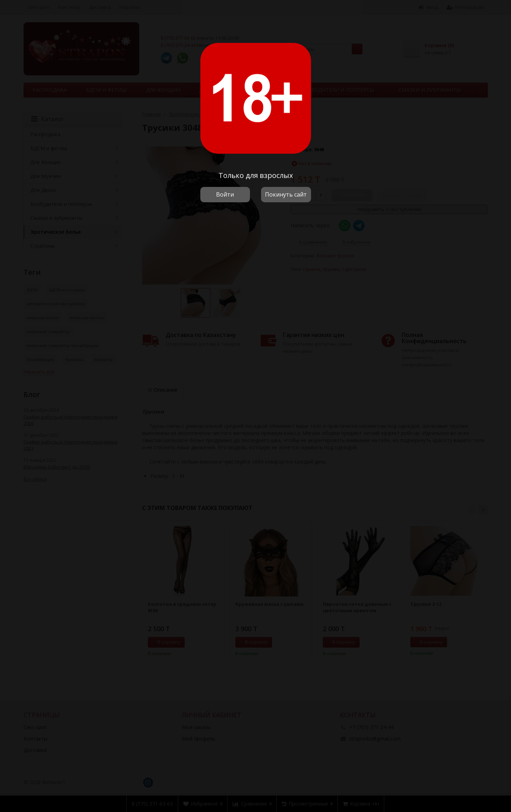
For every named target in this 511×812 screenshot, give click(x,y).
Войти (225, 194)
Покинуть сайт (286, 194)
